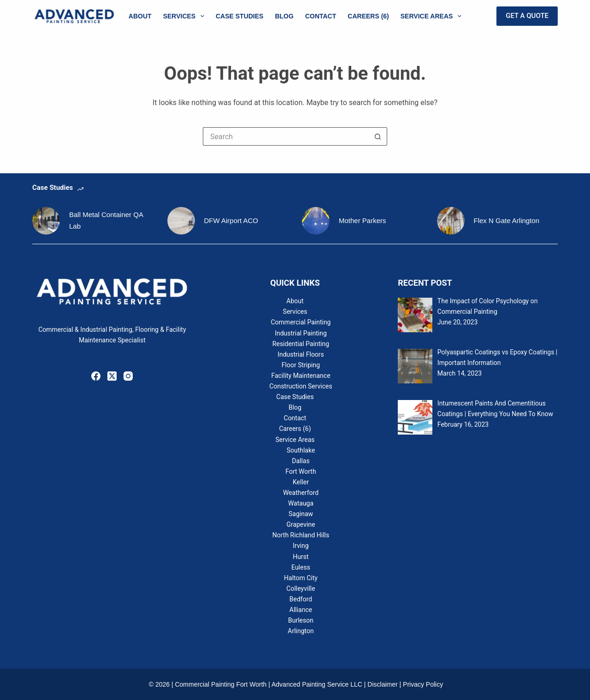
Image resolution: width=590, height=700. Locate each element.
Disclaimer (382, 684)
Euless (301, 567)
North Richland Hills (301, 535)
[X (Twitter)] (112, 376)
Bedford (301, 599)
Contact (321, 16)
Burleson (301, 620)
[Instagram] (128, 376)
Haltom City (301, 578)
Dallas (301, 461)
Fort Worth (301, 471)
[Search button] (378, 136)
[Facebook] (96, 376)
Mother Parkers (363, 221)
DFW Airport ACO (231, 221)
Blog (284, 16)
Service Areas (433, 16)
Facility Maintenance (301, 376)
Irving (301, 546)
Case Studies (239, 16)
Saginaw (301, 514)
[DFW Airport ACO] (181, 221)
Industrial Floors (301, 354)
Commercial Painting (301, 322)
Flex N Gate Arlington (507, 221)
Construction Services (301, 386)
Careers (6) (368, 16)
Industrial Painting (301, 333)
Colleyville (301, 588)
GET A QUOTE (527, 16)
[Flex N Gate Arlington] (451, 221)
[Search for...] (286, 136)
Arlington (301, 631)
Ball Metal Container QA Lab (106, 220)
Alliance (301, 610)
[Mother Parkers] (316, 221)
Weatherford (301, 493)
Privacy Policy (423, 684)
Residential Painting (301, 344)
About (140, 16)
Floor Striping (301, 365)
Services (186, 16)
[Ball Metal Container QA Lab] (46, 221)
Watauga (301, 503)
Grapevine (301, 524)
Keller (301, 482)
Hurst (301, 557)
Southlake (301, 450)
